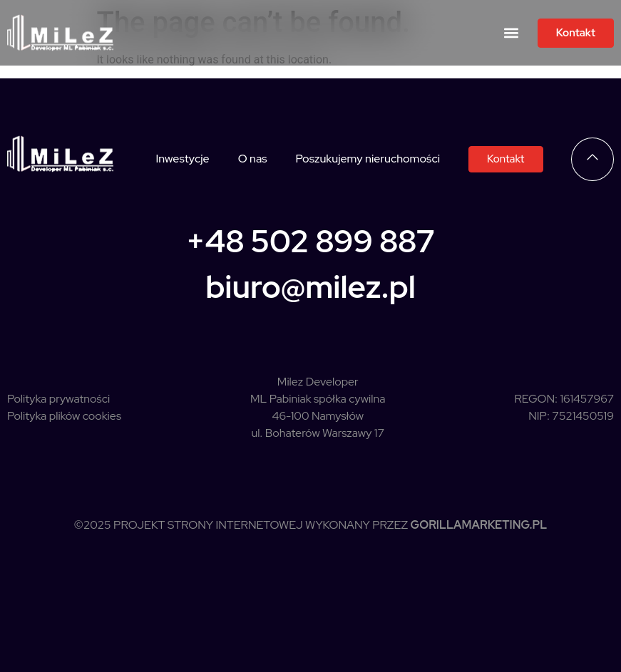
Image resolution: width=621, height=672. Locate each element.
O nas (253, 159)
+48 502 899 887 (310, 241)
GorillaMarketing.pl (479, 525)
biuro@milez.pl (310, 286)
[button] (512, 33)
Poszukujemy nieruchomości (368, 159)
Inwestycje (182, 159)
